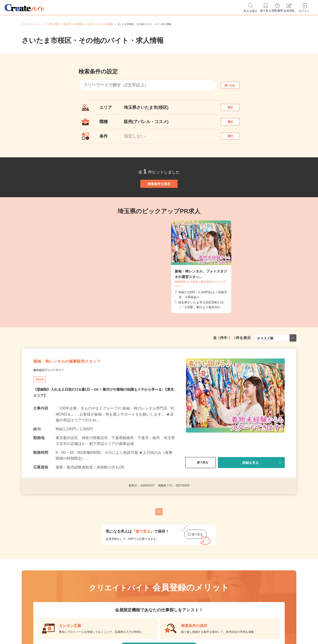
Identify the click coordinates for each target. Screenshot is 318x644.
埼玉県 (67, 24)
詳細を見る (250, 494)
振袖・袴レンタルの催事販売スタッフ (86, 389)
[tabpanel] (159, 290)
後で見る (200, 494)
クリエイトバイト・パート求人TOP (40, 24)
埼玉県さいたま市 (84, 24)
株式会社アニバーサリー (56, 401)
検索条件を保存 (159, 201)
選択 (234, 110)
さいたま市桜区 (105, 24)
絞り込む (234, 85)
